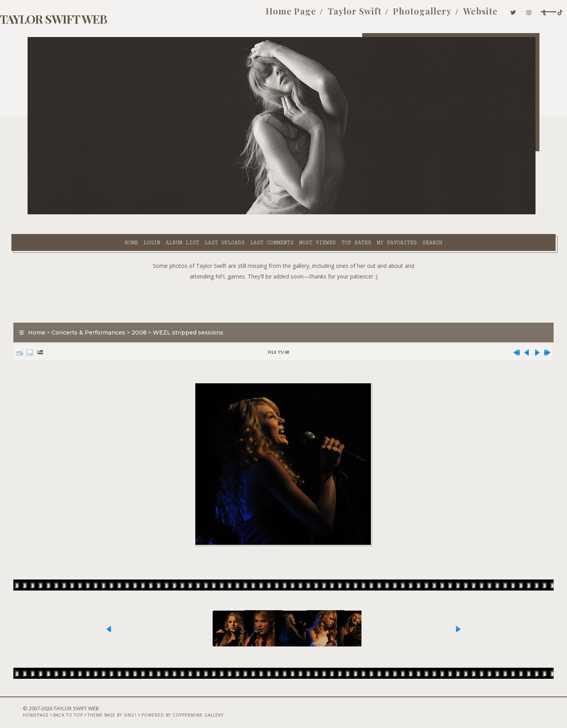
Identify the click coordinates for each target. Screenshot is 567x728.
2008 (155, 313)
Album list (112, 213)
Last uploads (154, 213)
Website (421, 15)
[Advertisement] (283, 280)
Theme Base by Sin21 (117, 707)
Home (60, 213)
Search (362, 213)
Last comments (201, 213)
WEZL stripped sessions (204, 313)
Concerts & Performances (105, 313)
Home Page (232, 15)
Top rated (285, 213)
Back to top (73, 707)
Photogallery (363, 15)
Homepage (41, 707)
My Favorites (326, 213)
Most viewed (246, 213)
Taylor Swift (296, 15)
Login (81, 213)
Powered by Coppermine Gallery (187, 707)
